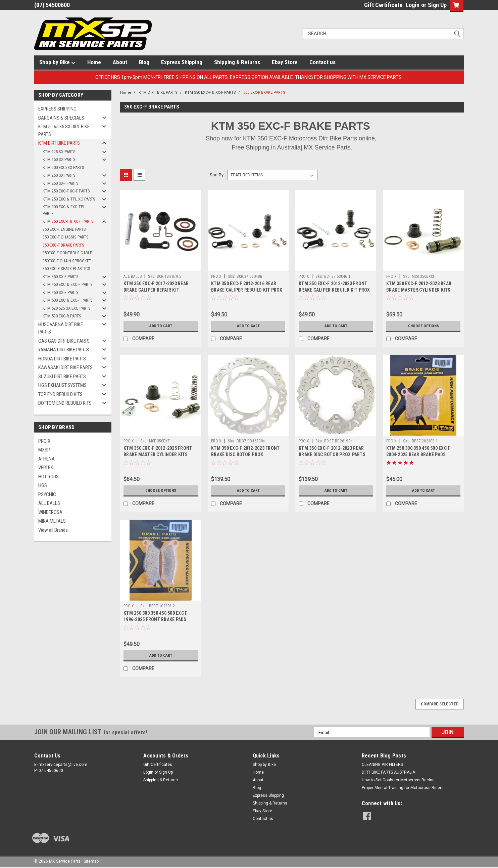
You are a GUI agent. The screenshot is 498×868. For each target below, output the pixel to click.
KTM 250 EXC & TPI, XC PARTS (69, 199)
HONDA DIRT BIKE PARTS (62, 359)
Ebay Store (285, 62)
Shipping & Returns (237, 62)
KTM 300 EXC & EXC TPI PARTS (63, 210)
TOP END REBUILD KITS (60, 394)
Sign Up (437, 5)
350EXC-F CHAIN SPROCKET (67, 261)
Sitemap (91, 861)
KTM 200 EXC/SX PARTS (63, 167)
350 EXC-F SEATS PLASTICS (66, 269)
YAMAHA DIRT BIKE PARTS (64, 350)
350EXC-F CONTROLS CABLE (67, 253)
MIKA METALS (52, 521)
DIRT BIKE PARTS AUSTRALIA (388, 772)
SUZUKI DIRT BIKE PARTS (62, 377)
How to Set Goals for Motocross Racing (398, 780)
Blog (144, 62)
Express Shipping (182, 62)
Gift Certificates (158, 765)
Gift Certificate (383, 5)
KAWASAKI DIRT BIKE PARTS (65, 367)
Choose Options (424, 326)
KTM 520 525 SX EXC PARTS (67, 308)
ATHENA (46, 459)
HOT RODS (48, 477)
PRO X (44, 441)
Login (413, 5)
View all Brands (53, 530)
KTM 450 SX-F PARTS (61, 292)
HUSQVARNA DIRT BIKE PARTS (61, 328)
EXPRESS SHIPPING (57, 109)
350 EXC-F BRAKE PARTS (63, 245)
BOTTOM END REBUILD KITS (65, 403)
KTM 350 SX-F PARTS (61, 277)
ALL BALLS (49, 503)
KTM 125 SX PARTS (59, 152)
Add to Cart (161, 326)
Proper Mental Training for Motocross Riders (403, 788)
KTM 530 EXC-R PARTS (62, 316)
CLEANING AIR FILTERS (382, 765)
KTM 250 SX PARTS (59, 175)
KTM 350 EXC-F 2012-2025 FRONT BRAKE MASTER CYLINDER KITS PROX (158, 454)
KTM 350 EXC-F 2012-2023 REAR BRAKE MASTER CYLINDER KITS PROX (419, 290)
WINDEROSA (50, 512)
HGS (43, 485)
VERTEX (46, 468)
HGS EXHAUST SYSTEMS (62, 385)
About (120, 62)
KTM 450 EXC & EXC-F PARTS (68, 284)
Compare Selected (440, 704)
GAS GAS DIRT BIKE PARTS (64, 341)
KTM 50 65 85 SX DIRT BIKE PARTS (64, 131)
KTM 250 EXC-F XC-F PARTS (66, 191)
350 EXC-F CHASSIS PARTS (66, 237)
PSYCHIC (47, 494)
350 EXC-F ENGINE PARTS (64, 229)
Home (94, 62)
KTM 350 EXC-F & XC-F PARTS (68, 221)
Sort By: (217, 175)
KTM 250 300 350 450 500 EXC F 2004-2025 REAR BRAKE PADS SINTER (418, 454)
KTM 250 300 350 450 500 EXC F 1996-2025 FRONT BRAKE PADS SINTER (155, 619)
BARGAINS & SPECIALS (61, 118)
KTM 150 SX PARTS (59, 159)
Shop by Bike (57, 62)
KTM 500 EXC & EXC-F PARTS (68, 300)
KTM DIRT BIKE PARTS (59, 143)
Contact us (322, 62)
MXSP (44, 450)
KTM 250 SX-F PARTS (61, 183)
